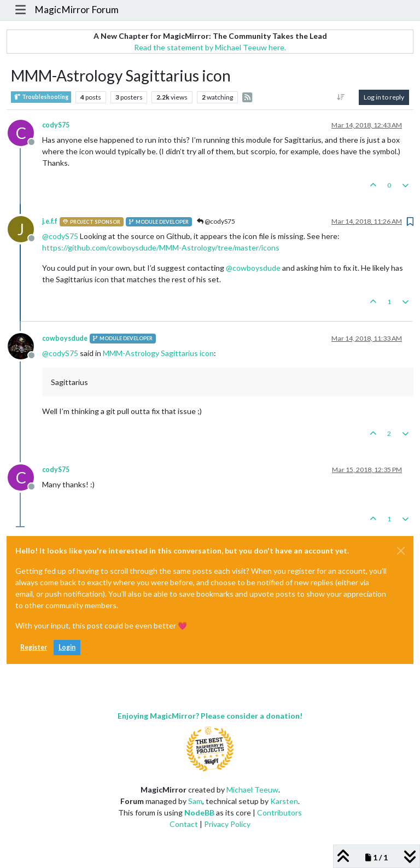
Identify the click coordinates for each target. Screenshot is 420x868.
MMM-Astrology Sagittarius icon (158, 353)
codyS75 (56, 125)
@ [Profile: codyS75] (60, 236)
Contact (184, 824)
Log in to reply (384, 97)
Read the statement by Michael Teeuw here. (210, 47)
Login (67, 647)
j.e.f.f (50, 221)
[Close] (401, 551)
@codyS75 (216, 221)
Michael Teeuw (252, 790)
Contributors (279, 812)
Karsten (284, 801)
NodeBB (199, 812)
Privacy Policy (227, 824)
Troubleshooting (41, 97)
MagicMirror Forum (77, 10)
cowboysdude (65, 338)
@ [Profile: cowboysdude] (253, 268)
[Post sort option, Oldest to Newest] (341, 97)
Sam (195, 801)
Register (34, 647)
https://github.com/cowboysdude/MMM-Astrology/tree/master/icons (161, 247)
